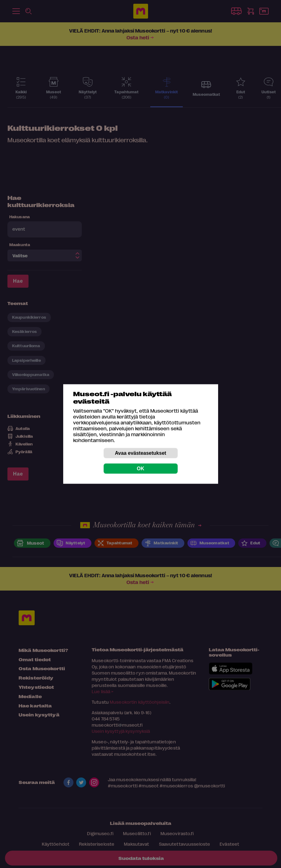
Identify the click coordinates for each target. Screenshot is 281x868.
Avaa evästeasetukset (141, 453)
